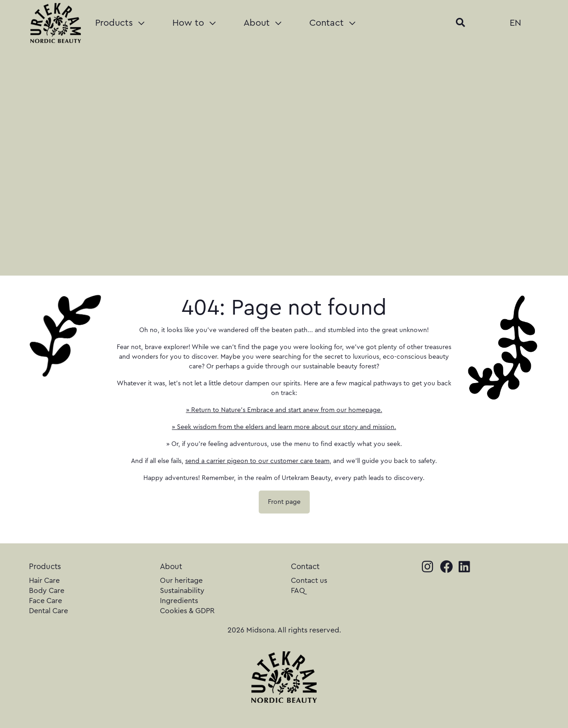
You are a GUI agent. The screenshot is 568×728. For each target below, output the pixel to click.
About (262, 23)
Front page (284, 502)
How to (194, 23)
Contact (332, 23)
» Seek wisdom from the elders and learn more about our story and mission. (284, 427)
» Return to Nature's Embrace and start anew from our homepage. (284, 410)
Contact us (309, 581)
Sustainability (182, 591)
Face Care (45, 601)
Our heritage (181, 581)
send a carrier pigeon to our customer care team (257, 461)
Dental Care (48, 611)
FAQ (298, 591)
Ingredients (179, 601)
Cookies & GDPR (187, 611)
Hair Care (44, 581)
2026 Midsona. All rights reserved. (284, 630)
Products (120, 23)
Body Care (47, 591)
